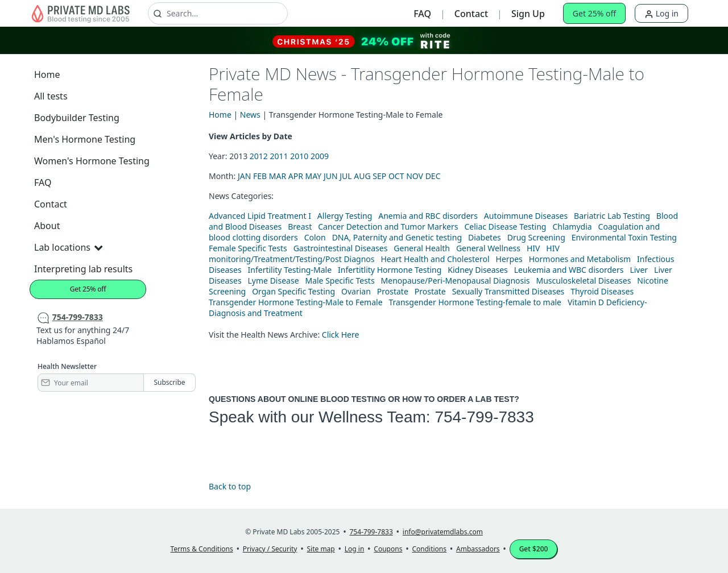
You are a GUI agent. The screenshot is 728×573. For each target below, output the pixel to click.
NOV (415, 176)
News (250, 115)
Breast (300, 227)
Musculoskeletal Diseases (583, 281)
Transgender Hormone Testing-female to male (475, 302)
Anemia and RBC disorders (428, 216)
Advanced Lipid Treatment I (260, 216)
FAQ (422, 14)
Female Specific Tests (248, 248)
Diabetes (485, 237)
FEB (260, 176)
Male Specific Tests (340, 281)
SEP (379, 176)
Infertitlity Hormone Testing (390, 270)
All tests (51, 96)
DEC (433, 176)
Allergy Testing (345, 216)
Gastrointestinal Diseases (341, 248)
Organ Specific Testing (293, 291)
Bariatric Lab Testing (612, 216)
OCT (396, 176)
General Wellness (488, 248)
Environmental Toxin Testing (624, 237)
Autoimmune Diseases (526, 216)
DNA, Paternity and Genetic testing (397, 237)
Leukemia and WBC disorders (569, 270)
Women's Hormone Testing (92, 161)
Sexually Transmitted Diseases (508, 291)
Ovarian (356, 291)
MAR (278, 176)
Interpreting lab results (83, 269)
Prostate (393, 291)
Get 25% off (594, 13)
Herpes (509, 259)
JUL (346, 176)
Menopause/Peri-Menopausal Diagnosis (456, 281)
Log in (661, 13)
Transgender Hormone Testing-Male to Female (296, 302)
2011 (279, 156)
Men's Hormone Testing (85, 139)
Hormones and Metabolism (580, 259)
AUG (362, 176)
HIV (533, 248)
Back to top (230, 486)
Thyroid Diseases (602, 291)
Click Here (341, 335)
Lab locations (68, 247)
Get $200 (534, 549)
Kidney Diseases (478, 270)
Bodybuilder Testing (77, 118)
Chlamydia (572, 227)
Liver (639, 270)
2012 (259, 156)
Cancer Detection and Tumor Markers (388, 227)
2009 (320, 156)
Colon (315, 237)
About (47, 226)
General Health (422, 248)
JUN (331, 176)
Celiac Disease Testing (505, 227)
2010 (299, 156)
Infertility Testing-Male (290, 270)
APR (296, 176)
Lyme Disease (274, 281)
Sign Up (528, 14)
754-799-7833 (484, 417)
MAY (314, 176)
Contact (471, 14)
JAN (244, 176)
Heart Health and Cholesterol (435, 259)
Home (47, 74)
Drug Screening (536, 237)
